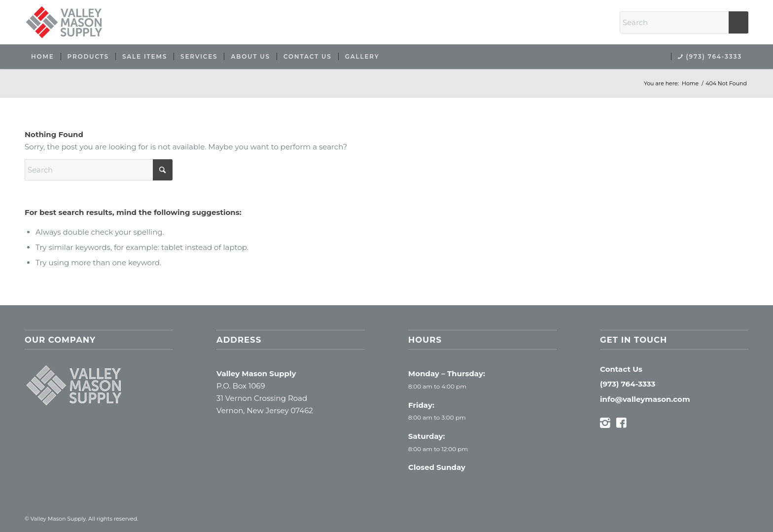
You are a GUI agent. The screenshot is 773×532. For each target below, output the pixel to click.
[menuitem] (43, 57)
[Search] (684, 22)
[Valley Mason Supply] (64, 22)
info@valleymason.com (645, 399)
